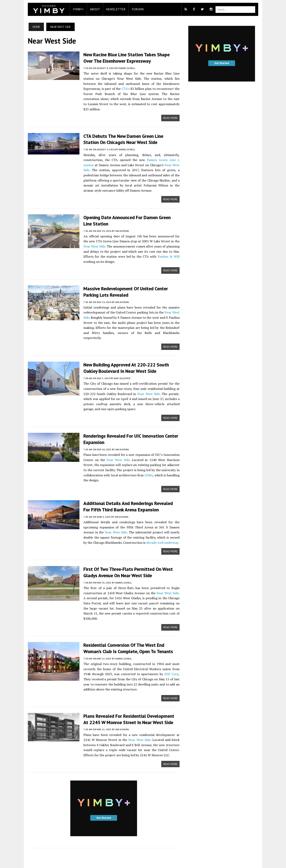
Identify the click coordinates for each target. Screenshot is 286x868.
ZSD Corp (163, 657)
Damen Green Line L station (160, 154)
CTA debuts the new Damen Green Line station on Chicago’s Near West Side (130, 134)
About (93, 9)
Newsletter (114, 9)
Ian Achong (120, 225)
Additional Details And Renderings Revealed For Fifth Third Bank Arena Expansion (130, 494)
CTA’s (95, 88)
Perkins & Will (152, 250)
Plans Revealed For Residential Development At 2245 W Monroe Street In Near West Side (130, 702)
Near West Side (162, 159)
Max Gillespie (120, 367)
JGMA (148, 463)
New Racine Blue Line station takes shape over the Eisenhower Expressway (130, 58)
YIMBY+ (76, 9)
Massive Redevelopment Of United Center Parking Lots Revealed (124, 286)
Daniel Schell (125, 68)
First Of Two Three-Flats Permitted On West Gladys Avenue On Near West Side (126, 560)
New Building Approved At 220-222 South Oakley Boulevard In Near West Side (124, 356)
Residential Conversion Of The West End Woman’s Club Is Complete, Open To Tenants (126, 631)
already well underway (156, 530)
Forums (136, 9)
